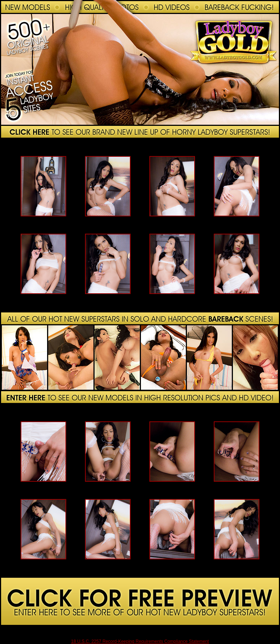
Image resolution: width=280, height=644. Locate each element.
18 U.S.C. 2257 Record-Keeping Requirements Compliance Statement (140, 641)
